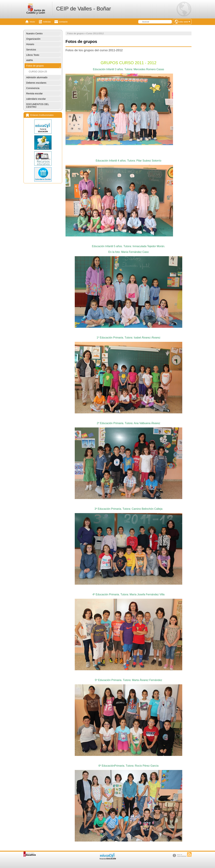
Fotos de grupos (35, 66)
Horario (30, 44)
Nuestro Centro (34, 34)
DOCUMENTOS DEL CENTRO (38, 106)
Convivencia (33, 88)
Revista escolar (34, 94)
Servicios (31, 50)
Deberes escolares (36, 83)
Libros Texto (33, 55)
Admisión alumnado (37, 77)
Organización (33, 39)
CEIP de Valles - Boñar (83, 9)
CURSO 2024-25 (38, 72)
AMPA (30, 60)
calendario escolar (36, 99)
